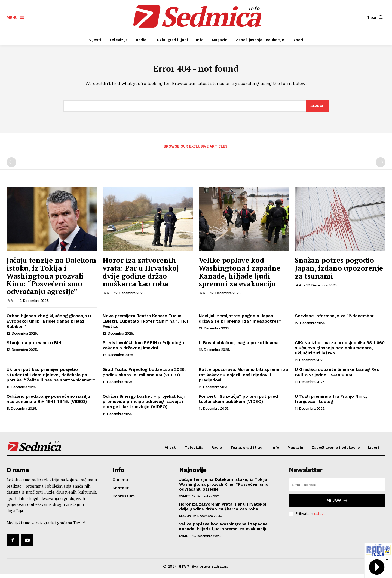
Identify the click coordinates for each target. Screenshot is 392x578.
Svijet (185, 500)
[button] (376, 17)
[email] (337, 489)
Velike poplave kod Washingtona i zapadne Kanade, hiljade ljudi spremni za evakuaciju (240, 276)
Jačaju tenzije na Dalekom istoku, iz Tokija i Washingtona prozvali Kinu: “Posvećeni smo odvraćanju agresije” (51, 280)
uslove (320, 517)
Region (185, 520)
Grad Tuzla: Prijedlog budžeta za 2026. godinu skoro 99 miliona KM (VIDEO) (144, 376)
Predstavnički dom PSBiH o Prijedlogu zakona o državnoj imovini (143, 349)
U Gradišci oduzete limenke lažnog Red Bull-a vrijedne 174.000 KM (337, 376)
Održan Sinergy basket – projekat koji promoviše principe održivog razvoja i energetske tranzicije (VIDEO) (144, 405)
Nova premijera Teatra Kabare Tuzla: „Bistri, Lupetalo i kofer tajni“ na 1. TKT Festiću (146, 325)
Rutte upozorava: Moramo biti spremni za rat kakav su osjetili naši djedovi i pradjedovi (243, 379)
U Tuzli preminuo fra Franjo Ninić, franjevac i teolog (331, 403)
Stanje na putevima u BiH (34, 346)
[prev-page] (11, 166)
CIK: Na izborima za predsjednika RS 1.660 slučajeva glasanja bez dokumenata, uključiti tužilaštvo (340, 352)
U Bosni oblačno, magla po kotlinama (239, 346)
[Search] (317, 109)
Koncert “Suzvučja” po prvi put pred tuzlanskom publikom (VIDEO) (238, 403)
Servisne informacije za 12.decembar (334, 320)
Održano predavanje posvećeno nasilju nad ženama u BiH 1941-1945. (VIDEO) (48, 403)
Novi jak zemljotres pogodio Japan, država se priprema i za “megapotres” (240, 322)
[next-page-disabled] (381, 166)
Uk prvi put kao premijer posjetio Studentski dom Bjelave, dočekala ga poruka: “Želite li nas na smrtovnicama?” (51, 379)
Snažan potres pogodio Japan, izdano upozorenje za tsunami (339, 272)
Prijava (337, 505)
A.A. (11, 305)
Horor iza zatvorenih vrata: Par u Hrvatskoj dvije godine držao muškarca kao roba (141, 276)
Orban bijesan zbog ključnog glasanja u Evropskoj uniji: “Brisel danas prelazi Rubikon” (49, 325)
